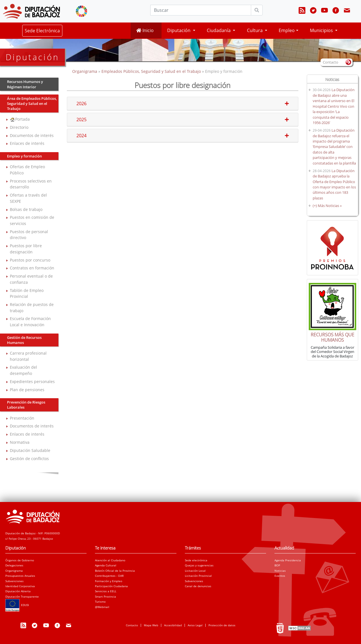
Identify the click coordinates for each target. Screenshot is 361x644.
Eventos (280, 576)
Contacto (132, 625)
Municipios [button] (322, 30)
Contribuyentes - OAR (109, 576)
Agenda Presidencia (288, 560)
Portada (20, 119)
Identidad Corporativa (20, 586)
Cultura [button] (255, 30)
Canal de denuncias (198, 586)
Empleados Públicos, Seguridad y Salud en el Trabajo (151, 71)
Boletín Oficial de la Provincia (115, 571)
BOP (277, 565)
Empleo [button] (287, 30)
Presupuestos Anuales (20, 576)
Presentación (22, 418)
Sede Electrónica (42, 31)
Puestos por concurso (30, 260)
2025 (182, 120)
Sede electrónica (196, 560)
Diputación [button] (179, 30)
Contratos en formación (32, 268)
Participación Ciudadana (111, 586)
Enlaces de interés (27, 143)
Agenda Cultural (106, 565)
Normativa (20, 442)
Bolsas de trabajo (26, 209)
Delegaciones (14, 565)
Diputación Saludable (30, 450)
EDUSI (17, 605)
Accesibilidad (173, 625)
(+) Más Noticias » (327, 206)
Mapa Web (151, 625)
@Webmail (102, 607)
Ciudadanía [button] (219, 30)
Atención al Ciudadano (110, 560)
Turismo (100, 602)
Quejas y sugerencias (199, 565)
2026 (182, 103)
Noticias (280, 571)
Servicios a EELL (106, 591)
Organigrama (85, 71)
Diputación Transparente (22, 596)
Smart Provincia (105, 596)
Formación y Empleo (109, 581)
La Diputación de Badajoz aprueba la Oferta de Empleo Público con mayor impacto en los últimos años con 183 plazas (334, 184)
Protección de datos (222, 625)
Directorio (19, 127)
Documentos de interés (32, 135)
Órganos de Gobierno (20, 560)
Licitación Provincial (198, 576)
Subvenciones (14, 581)
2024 (182, 136)
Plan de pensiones (27, 390)
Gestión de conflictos (29, 459)
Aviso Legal (195, 625)
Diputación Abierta (18, 591)
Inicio (145, 30)
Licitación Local (195, 571)
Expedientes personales (32, 381)
